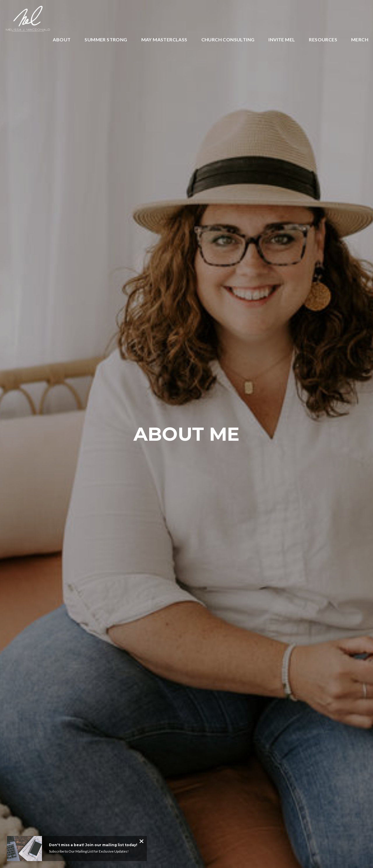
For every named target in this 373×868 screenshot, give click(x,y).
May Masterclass (164, 40)
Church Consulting (228, 40)
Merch (360, 40)
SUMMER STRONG (106, 40)
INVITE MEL (282, 40)
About (62, 40)
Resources (323, 40)
